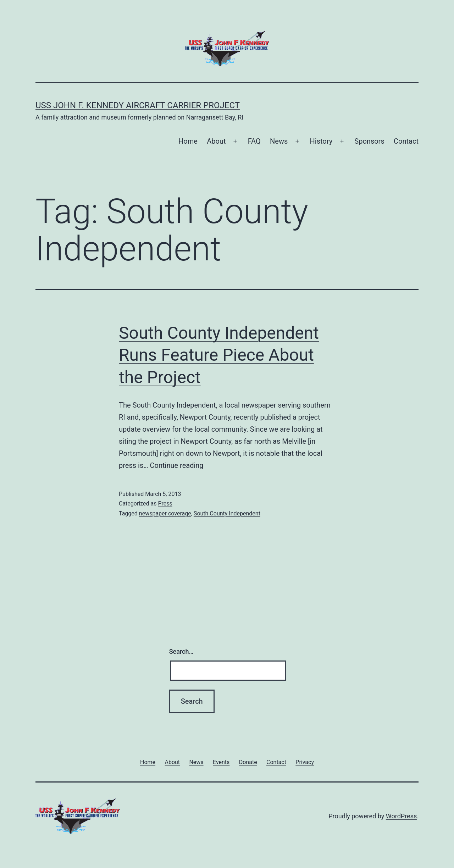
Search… (181, 651)
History (321, 141)
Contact (406, 141)
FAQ (254, 141)
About (216, 141)
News (279, 141)
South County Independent (227, 513)
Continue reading (177, 465)
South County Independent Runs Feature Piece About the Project (219, 355)
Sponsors (369, 141)
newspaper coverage (165, 513)
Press (165, 504)
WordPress (401, 816)
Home (188, 141)
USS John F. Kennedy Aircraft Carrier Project (138, 105)
